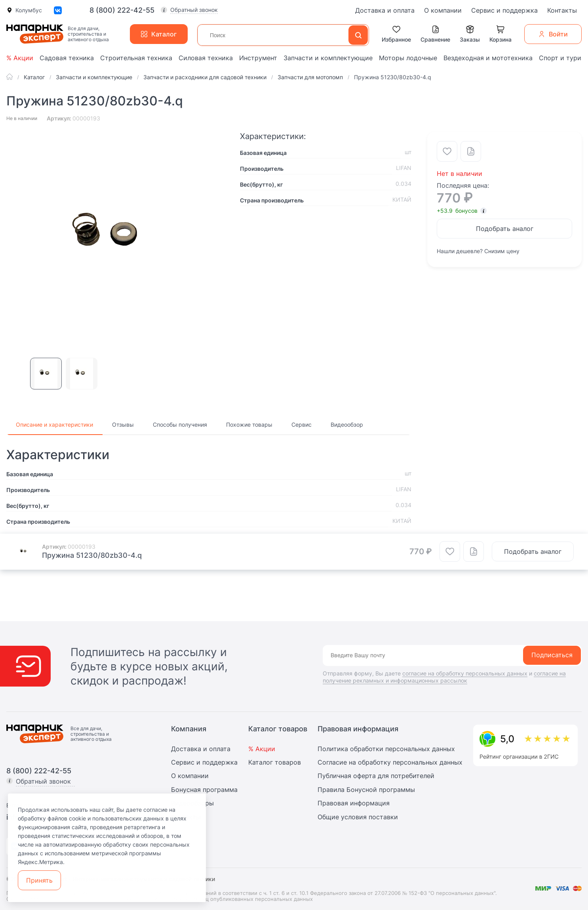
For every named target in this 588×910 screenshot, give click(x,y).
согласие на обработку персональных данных (465, 673)
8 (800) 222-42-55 (122, 10)
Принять (39, 880)
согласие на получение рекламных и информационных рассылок (444, 677)
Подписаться (552, 655)
